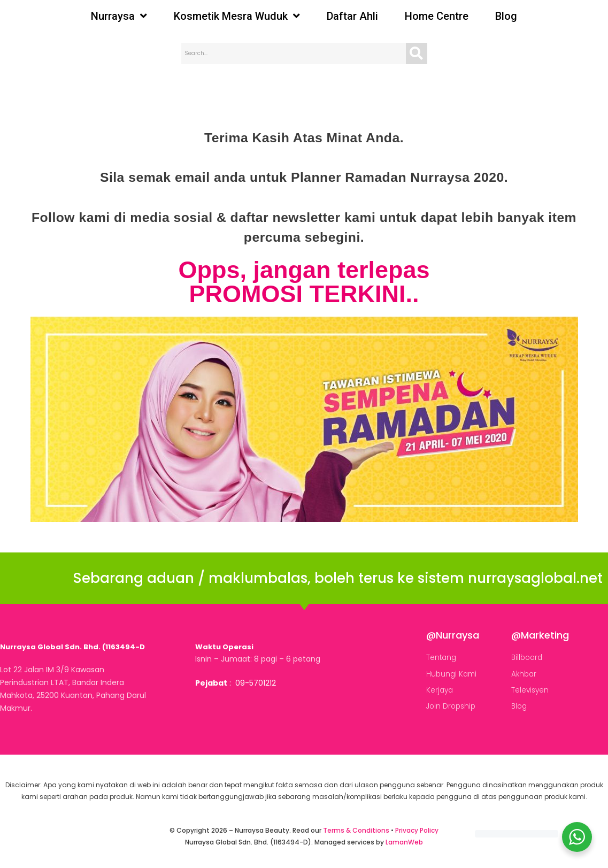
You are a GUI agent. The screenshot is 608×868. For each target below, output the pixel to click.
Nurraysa (119, 16)
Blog (506, 16)
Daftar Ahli (352, 16)
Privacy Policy (417, 830)
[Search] (417, 53)
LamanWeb (404, 842)
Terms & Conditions (356, 830)
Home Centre (437, 16)
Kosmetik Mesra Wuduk (237, 16)
